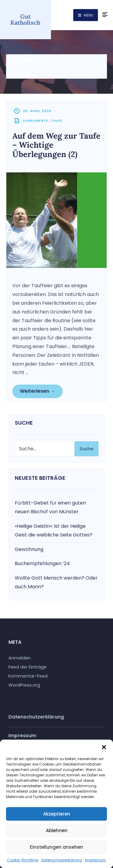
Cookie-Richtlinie (23, 860)
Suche (86, 449)
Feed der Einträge (27, 667)
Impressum (96, 860)
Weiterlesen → (38, 391)
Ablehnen (57, 830)
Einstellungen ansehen (56, 847)
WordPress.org (24, 685)
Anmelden (20, 658)
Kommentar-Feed (28, 676)
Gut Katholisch (25, 19)
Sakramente (36, 121)
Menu (86, 15)
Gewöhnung (29, 549)
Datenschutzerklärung (62, 860)
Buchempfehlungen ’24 (42, 563)
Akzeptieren (57, 814)
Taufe (56, 121)
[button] (104, 747)
